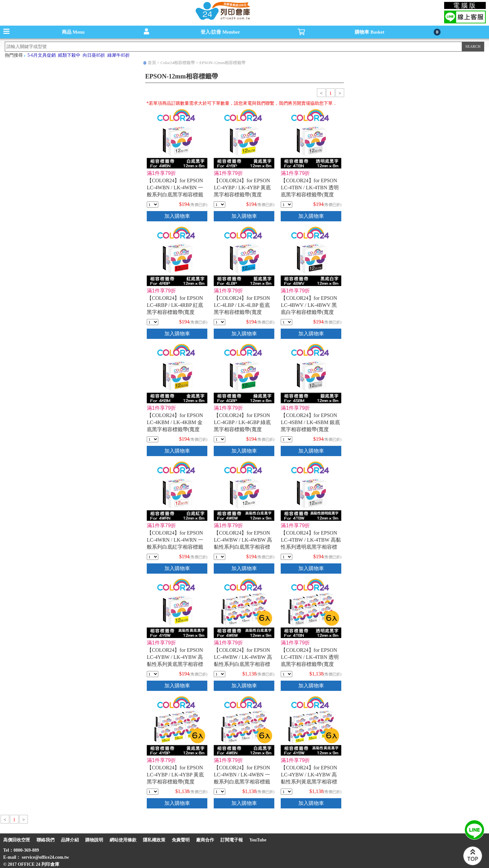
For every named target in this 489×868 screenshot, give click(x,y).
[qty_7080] (220, 205)
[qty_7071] (286, 439)
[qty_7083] (220, 322)
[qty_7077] (220, 439)
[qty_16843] (220, 557)
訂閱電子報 (232, 840)
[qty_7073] (153, 557)
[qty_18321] (286, 792)
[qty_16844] (286, 557)
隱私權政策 (154, 840)
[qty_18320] (220, 674)
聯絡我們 (46, 840)
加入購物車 (177, 216)
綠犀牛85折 (119, 55)
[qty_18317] (153, 792)
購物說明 (94, 840)
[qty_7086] (153, 322)
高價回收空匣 (17, 840)
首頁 (152, 63)
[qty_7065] (286, 322)
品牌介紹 (70, 840)
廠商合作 (205, 840)
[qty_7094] (286, 205)
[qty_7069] (153, 439)
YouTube (258, 840)
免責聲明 (181, 840)
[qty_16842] (153, 674)
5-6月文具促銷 (42, 55)
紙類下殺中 (69, 55)
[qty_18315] (286, 674)
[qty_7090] (153, 205)
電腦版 (465, 5)
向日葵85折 (94, 55)
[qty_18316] (220, 792)
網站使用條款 (123, 840)
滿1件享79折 (161, 173)
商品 (73, 32)
